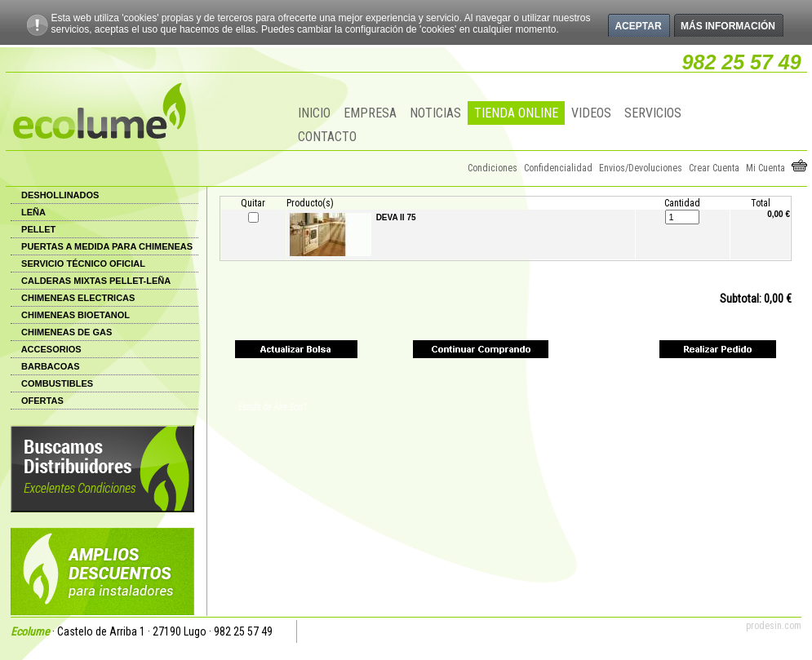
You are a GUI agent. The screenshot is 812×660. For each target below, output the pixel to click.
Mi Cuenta (765, 168)
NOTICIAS (435, 113)
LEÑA (33, 212)
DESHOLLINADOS (60, 195)
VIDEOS (591, 113)
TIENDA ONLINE (516, 113)
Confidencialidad (558, 168)
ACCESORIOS (51, 349)
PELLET (38, 229)
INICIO (314, 113)
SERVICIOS (653, 113)
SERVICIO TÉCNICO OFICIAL (83, 264)
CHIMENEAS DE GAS (67, 332)
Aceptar (638, 26)
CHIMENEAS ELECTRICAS (78, 298)
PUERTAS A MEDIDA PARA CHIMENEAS (107, 246)
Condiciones (493, 168)
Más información (728, 26)
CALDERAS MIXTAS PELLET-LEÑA (96, 281)
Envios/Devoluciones (641, 168)
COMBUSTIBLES (57, 383)
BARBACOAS (51, 366)
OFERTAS (42, 401)
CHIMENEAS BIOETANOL (75, 315)
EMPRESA (370, 113)
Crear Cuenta (714, 168)
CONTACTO (327, 137)
